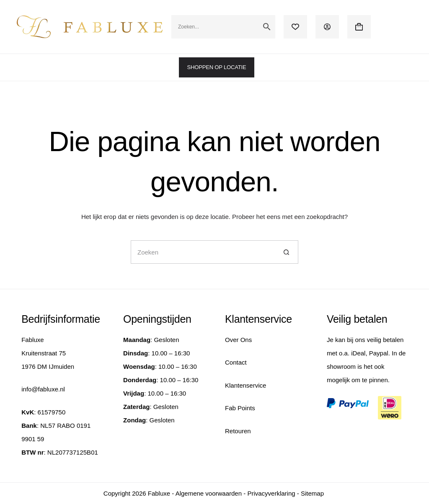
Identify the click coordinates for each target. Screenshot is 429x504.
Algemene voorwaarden (209, 493)
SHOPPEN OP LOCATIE (217, 67)
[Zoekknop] (287, 252)
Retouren (238, 431)
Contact (236, 362)
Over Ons (238, 340)
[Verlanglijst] (295, 27)
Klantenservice (246, 385)
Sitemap (312, 493)
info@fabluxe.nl (43, 389)
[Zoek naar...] (203, 252)
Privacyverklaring (271, 493)
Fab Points (240, 408)
